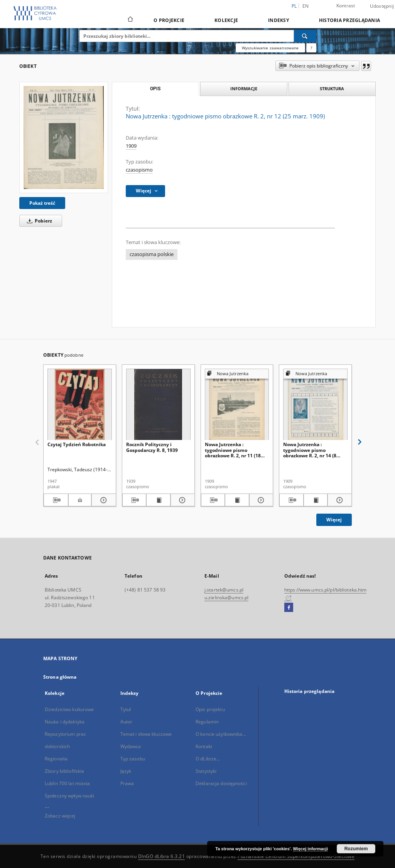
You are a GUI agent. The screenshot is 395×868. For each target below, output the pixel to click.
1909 (131, 146)
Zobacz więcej (60, 816)
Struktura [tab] (332, 88)
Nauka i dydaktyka (65, 722)
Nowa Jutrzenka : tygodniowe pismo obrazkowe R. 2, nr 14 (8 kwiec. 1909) (310, 450)
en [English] (306, 6)
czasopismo (139, 170)
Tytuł (126, 709)
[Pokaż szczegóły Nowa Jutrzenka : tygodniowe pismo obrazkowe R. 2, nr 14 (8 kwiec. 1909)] (338, 500)
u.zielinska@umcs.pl (226, 597)
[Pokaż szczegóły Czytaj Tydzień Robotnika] (103, 500)
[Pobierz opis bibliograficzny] (56, 500)
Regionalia (56, 759)
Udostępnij (382, 6)
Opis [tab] (155, 89)
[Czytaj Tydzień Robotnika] (80, 405)
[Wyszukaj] (305, 36)
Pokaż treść (42, 203)
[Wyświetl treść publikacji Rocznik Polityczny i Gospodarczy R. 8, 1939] (158, 500)
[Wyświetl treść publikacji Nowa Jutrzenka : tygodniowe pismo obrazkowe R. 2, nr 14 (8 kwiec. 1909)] (316, 500)
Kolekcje (226, 20)
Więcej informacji (311, 849)
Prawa (127, 783)
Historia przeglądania (349, 20)
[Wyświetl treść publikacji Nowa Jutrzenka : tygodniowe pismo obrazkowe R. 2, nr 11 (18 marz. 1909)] (237, 500)
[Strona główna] (130, 20)
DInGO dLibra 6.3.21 (162, 856)
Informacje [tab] (244, 88)
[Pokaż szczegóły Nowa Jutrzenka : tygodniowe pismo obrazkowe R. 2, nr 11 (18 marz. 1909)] (260, 500)
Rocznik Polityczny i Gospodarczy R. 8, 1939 (152, 447)
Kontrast (346, 6)
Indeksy (279, 20)
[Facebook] (289, 608)
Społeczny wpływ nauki (70, 796)
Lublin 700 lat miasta (68, 783)
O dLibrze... (208, 759)
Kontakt (204, 746)
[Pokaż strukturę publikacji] (237, 374)
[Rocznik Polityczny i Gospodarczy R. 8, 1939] (158, 405)
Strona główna (60, 677)
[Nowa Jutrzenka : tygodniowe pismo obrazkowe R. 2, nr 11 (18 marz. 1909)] (237, 405)
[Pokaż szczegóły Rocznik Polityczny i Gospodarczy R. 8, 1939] (181, 500)
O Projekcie (169, 20)
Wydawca (131, 746)
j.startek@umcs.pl (224, 590)
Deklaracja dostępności (221, 783)
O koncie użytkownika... (221, 734)
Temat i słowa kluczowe (146, 734)
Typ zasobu (133, 759)
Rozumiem (356, 849)
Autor (127, 722)
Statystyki (206, 771)
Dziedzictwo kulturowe (69, 709)
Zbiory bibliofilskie (64, 771)
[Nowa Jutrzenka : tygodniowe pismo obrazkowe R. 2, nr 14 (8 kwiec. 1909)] (315, 405)
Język (126, 771)
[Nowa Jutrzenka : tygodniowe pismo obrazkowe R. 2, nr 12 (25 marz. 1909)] (64, 137)
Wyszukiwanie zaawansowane (270, 48)
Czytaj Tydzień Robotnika (77, 444)
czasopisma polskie (152, 254)
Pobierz (38, 221)
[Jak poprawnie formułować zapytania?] (311, 48)
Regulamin (207, 722)
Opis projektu (210, 709)
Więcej (334, 520)
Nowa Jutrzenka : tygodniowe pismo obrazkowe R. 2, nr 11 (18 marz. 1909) (233, 450)
